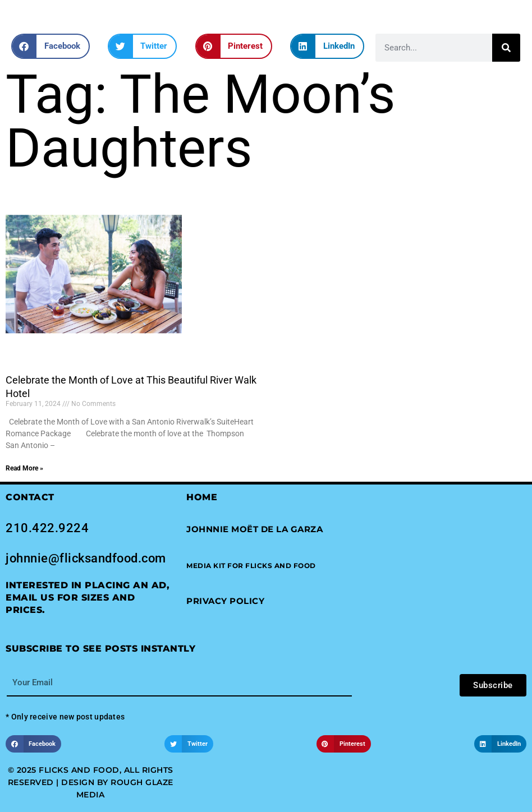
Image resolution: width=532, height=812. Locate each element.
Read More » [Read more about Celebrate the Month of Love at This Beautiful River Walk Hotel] (24, 468)
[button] (51, 46)
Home (202, 497)
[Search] (506, 48)
